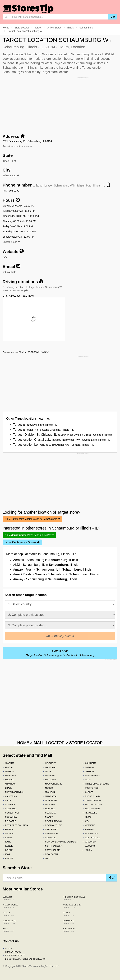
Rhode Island (91, 796)
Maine (47, 771)
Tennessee (90, 813)
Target (35, 425)
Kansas (8, 858)
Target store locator (55, 72)
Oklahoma (89, 763)
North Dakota (51, 850)
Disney (68, 914)
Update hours (11, 242)
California (10, 796)
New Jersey (50, 829)
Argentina (9, 776)
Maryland (49, 780)
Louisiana (49, 767)
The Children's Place (74, 898)
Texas (87, 817)
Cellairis (8, 898)
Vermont (89, 825)
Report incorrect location (17, 146)
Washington (91, 834)
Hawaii (7, 838)
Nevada (48, 817)
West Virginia (91, 838)
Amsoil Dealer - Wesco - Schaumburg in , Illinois (56, 574)
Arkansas (9, 784)
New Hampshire (52, 825)
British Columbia (13, 792)
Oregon (88, 771)
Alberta (8, 771)
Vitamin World (10, 906)
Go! (113, 17)
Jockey (8, 914)
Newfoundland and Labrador (60, 842)
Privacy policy (12, 952)
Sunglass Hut (10, 922)
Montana (49, 809)
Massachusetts (52, 784)
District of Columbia (15, 825)
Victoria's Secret (72, 906)
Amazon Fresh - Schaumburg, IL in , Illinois (52, 570)
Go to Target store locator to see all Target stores (32, 519)
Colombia (9, 805)
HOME (23, 743)
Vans (8, 930)
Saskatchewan (92, 800)
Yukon (87, 850)
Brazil (7, 788)
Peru (87, 780)
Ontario (88, 767)
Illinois (8, 846)
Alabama (8, 763)
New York (49, 838)
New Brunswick (52, 821)
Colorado (9, 809)
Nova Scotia (50, 854)
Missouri (49, 805)
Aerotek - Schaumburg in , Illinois (45, 560)
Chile (7, 800)
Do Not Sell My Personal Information (24, 959)
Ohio (46, 858)
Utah (86, 821)
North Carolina (52, 846)
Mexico (48, 788)
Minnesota (49, 796)
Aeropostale (70, 930)
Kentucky (49, 763)
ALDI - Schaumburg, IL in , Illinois (46, 565)
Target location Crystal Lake (62, 440)
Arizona (8, 780)
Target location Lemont (54, 445)
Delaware (9, 821)
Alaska (8, 767)
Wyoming (89, 846)
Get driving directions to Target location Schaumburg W (32, 289)
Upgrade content (14, 955)
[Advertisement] (60, 104)
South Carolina (93, 805)
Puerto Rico (91, 788)
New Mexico (50, 834)
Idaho (7, 842)
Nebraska (49, 813)
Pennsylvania (91, 776)
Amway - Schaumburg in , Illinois (45, 579)
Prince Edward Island (96, 784)
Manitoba (49, 776)
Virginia (88, 829)
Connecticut (11, 813)
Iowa (6, 854)
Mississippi (50, 800)
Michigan (49, 792)
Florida (8, 829)
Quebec (88, 792)
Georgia (8, 834)
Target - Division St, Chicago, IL (62, 435)
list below (65, 68)
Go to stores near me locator (29, 535)
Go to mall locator (22, 542)
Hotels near (60, 653)
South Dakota (91, 809)
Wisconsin (89, 842)
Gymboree (68, 922)
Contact (8, 948)
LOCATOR (49, 743)
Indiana (8, 850)
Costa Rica (10, 817)
